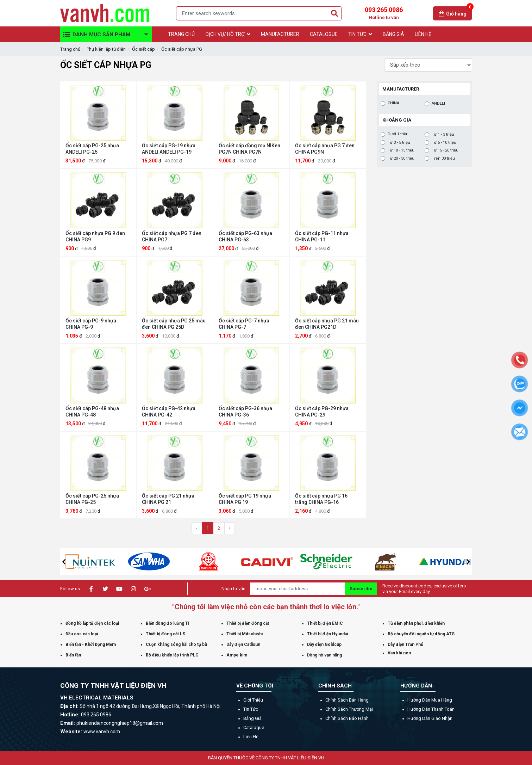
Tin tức (251, 709)
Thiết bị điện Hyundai (327, 634)
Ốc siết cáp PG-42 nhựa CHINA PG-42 (169, 412)
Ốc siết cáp (143, 49)
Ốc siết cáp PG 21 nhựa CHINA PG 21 (168, 499)
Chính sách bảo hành (347, 718)
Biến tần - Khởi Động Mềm (91, 644)
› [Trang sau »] (230, 528)
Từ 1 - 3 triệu (443, 135)
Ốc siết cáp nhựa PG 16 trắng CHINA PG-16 (321, 499)
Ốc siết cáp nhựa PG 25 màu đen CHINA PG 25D (174, 324)
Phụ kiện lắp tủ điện (106, 49)
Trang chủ (70, 49)
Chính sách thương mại (349, 709)
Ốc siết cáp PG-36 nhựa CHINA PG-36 (245, 412)
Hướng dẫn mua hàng (430, 700)
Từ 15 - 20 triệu (445, 150)
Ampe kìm (237, 655)
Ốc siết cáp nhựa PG (182, 49)
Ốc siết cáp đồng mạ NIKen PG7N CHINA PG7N (249, 149)
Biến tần (73, 655)
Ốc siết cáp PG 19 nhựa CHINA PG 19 (245, 499)
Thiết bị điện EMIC (325, 623)
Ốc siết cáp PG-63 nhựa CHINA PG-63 (245, 236)
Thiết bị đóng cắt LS (165, 634)
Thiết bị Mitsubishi (245, 634)
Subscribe (361, 589)
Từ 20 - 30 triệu (401, 159)
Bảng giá (252, 718)
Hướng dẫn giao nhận (430, 718)
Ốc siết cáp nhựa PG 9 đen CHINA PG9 (95, 236)
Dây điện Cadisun (243, 644)
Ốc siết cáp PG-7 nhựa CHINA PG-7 (244, 324)
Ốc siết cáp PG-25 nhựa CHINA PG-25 (92, 499)
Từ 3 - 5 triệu (399, 143)
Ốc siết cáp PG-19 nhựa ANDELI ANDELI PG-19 (169, 149)
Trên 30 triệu (443, 159)
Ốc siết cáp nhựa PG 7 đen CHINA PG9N (325, 149)
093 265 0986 (384, 13)
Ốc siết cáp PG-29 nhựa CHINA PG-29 (322, 412)
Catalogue (254, 727)
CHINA (393, 103)
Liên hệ (251, 737)
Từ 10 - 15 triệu (401, 150)
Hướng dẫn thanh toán (431, 709)
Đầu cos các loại (82, 634)
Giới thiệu (253, 700)
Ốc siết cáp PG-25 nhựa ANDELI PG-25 (92, 149)
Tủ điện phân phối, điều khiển (416, 623)
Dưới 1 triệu (398, 134)
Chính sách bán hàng (347, 700)
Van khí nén (399, 653)
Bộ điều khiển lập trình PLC (172, 655)
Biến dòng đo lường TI (168, 623)
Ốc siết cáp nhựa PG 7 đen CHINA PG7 (172, 236)
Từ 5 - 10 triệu (444, 143)
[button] (64, 562)
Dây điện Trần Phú (405, 644)
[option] (72, 562)
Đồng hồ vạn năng (324, 655)
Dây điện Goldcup (324, 644)
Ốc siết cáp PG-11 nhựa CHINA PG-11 (322, 236)
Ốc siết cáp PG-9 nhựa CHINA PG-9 (91, 324)
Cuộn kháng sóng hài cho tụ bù (176, 644)
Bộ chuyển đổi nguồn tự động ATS (421, 634)
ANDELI (438, 104)
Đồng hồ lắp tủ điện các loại (92, 623)
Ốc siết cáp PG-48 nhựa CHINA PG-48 (92, 412)
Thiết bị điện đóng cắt (248, 623)
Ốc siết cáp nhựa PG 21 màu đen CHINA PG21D (327, 324)
